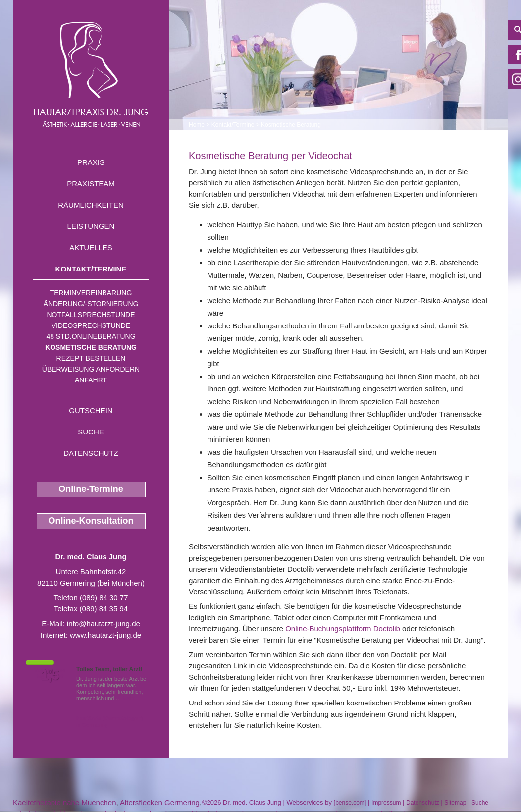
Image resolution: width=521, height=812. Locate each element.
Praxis (91, 162)
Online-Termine (91, 489)
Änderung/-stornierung (91, 304)
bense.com (350, 803)
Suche (91, 432)
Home (197, 125)
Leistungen (91, 226)
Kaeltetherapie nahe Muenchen (65, 802)
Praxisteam (91, 184)
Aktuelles (91, 247)
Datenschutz (91, 453)
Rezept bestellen (91, 358)
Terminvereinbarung (91, 293)
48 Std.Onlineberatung (91, 336)
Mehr (129, 698)
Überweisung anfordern (91, 369)
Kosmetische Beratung (91, 347)
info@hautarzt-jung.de (104, 623)
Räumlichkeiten (91, 205)
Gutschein (91, 410)
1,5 (50, 675)
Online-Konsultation (91, 521)
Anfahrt (91, 380)
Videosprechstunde (91, 325)
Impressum (386, 803)
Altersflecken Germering (160, 802)
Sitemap (455, 803)
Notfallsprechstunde (91, 315)
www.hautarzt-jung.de (105, 635)
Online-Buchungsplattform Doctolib (343, 628)
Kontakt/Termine (91, 269)
